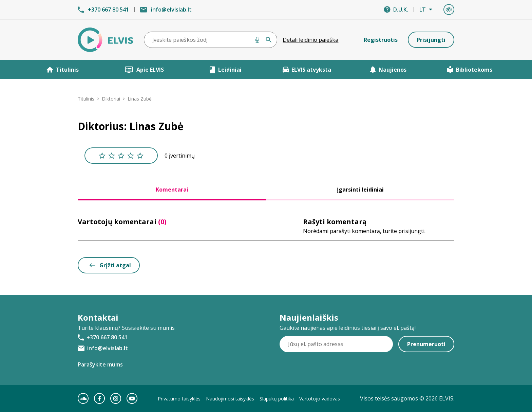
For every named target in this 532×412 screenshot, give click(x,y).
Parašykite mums (100, 364)
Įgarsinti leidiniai (360, 190)
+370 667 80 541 (108, 10)
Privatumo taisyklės (179, 399)
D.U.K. (401, 10)
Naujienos (388, 70)
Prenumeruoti (426, 344)
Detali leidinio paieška (310, 40)
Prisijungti (431, 40)
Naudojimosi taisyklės (230, 399)
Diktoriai (111, 99)
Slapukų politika (277, 399)
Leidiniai (225, 70)
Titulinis (63, 70)
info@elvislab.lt (171, 10)
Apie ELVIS (144, 70)
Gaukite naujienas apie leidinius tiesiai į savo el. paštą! (348, 328)
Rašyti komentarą (335, 222)
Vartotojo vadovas (320, 399)
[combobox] (211, 40)
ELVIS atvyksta (307, 70)
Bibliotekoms (470, 70)
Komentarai (172, 190)
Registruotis (381, 40)
